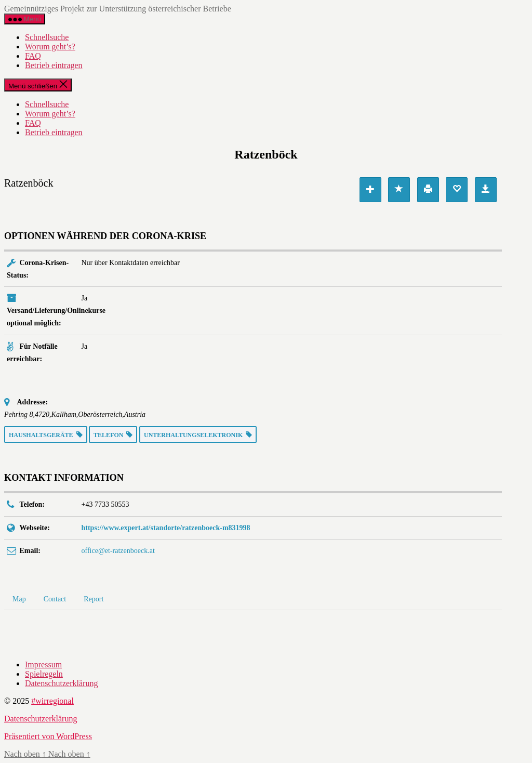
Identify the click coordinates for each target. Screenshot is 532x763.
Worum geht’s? (50, 47)
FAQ (33, 56)
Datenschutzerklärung (61, 683)
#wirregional (52, 701)
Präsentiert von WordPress (48, 736)
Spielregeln (44, 674)
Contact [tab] (55, 599)
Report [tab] (94, 599)
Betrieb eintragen (54, 65)
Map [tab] (19, 599)
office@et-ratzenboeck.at (118, 551)
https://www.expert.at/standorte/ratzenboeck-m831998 (166, 528)
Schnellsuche (47, 37)
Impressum (43, 665)
